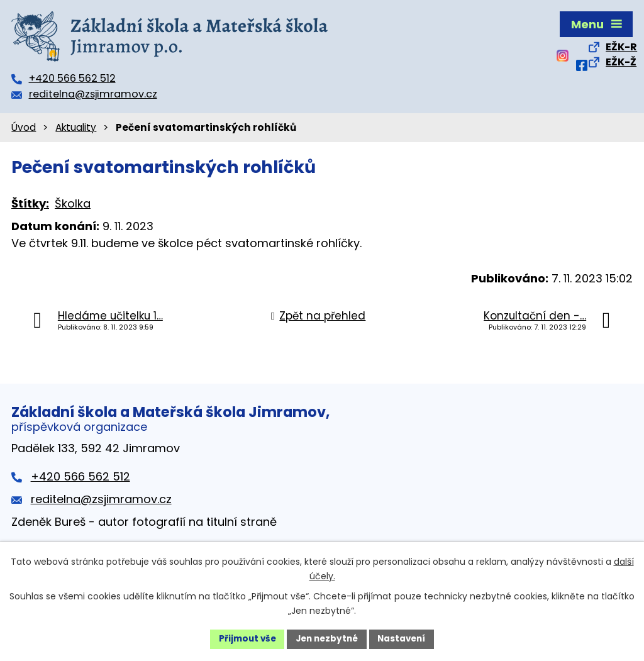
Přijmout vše (244, 638)
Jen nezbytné (327, 638)
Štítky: (30, 203)
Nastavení (405, 638)
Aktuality (76, 127)
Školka (73, 203)
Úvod (24, 127)
